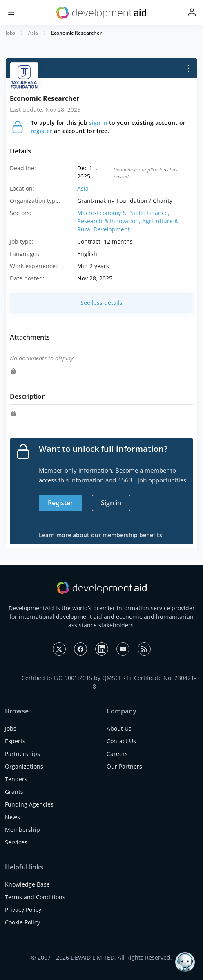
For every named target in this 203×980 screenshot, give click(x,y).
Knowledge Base (27, 884)
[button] (11, 13)
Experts (15, 741)
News (12, 817)
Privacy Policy (23, 910)
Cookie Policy (22, 922)
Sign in (111, 503)
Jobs (10, 33)
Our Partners (124, 766)
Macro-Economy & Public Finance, (123, 213)
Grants (14, 792)
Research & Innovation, (110, 221)
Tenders (16, 779)
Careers (117, 754)
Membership (22, 830)
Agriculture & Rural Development (128, 225)
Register (60, 503)
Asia (33, 33)
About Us (119, 728)
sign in (98, 123)
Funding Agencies (29, 804)
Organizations (24, 766)
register (41, 131)
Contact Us (121, 741)
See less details (101, 303)
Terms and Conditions (35, 897)
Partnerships (22, 754)
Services (16, 842)
